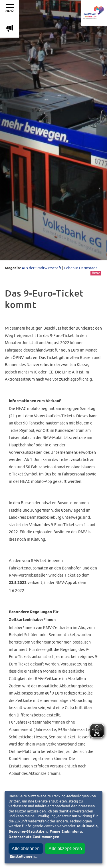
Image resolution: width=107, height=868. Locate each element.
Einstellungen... (24, 857)
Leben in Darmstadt (81, 268)
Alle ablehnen (26, 848)
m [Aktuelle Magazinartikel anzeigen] (9, 28)
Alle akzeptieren (65, 848)
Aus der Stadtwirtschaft (42, 268)
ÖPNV (96, 273)
